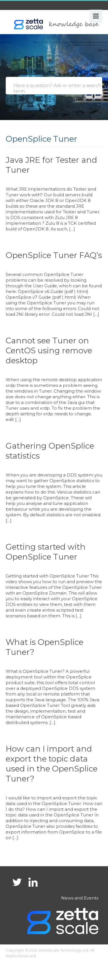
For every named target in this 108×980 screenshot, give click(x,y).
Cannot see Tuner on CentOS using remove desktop (49, 350)
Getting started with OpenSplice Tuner (46, 552)
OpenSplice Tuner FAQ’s (54, 255)
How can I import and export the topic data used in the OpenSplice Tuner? (52, 764)
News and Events (80, 898)
